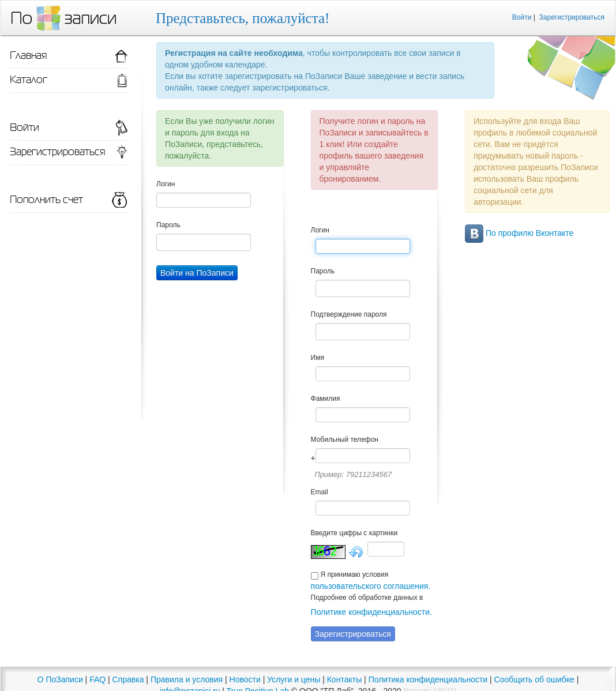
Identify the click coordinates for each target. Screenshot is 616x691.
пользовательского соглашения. (371, 586)
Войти (522, 17)
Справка (128, 679)
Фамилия (326, 399)
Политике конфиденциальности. (371, 612)
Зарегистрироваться (572, 17)
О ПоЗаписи (60, 679)
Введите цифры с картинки (354, 533)
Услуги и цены (294, 679)
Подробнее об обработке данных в (367, 598)
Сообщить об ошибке (534, 679)
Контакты (344, 679)
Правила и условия (187, 679)
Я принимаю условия (354, 574)
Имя (318, 358)
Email (320, 492)
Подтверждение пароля (349, 314)
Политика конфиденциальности (428, 679)
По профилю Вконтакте (519, 233)
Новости (245, 679)
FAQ (97, 679)
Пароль (168, 225)
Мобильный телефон (345, 440)
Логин (166, 184)
